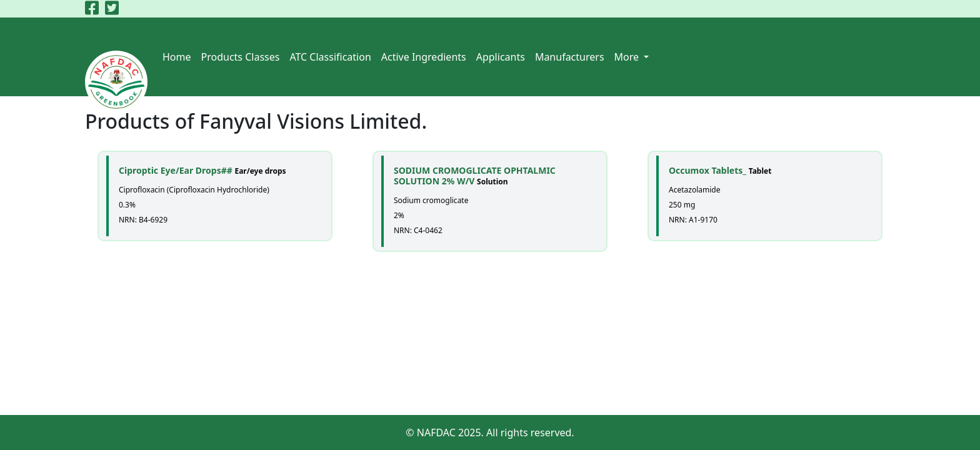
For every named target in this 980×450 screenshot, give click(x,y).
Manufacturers (570, 57)
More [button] (628, 57)
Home (177, 57)
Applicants (501, 57)
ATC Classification (330, 57)
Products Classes (241, 57)
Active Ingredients (424, 57)
